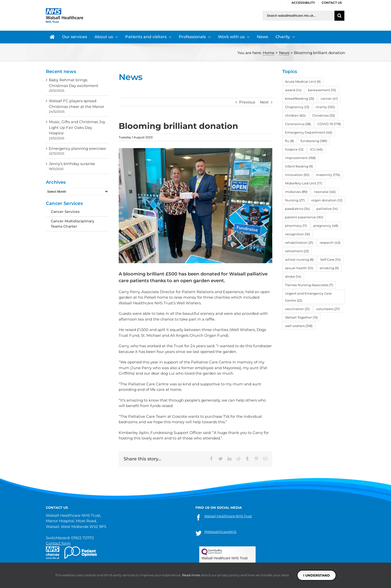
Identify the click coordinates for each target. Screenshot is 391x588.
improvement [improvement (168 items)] (300, 158)
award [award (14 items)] (293, 90)
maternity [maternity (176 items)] (328, 175)
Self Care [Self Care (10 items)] (330, 259)
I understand (317, 575)
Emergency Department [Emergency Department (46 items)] (309, 132)
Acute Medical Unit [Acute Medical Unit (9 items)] (303, 82)
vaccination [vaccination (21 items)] (297, 309)
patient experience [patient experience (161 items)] (304, 217)
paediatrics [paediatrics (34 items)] (297, 209)
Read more (191, 575)
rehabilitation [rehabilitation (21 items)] (299, 243)
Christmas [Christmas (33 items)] (324, 115)
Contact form (58, 543)
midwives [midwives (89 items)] (296, 192)
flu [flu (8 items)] (290, 141)
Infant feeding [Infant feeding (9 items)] (299, 166)
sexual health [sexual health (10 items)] (299, 268)
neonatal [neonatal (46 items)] (325, 192)
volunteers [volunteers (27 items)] (328, 309)
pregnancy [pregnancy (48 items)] (326, 226)
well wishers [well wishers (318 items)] (299, 326)
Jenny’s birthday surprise (72, 164)
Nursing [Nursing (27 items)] (295, 200)
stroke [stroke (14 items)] (293, 276)
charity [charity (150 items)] (325, 107)
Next (264, 102)
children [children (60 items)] (295, 115)
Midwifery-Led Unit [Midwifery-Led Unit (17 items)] (304, 183)
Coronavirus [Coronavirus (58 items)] (298, 124)
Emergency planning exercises (77, 148)
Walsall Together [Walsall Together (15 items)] (301, 317)
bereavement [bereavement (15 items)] (322, 90)
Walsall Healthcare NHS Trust (228, 516)
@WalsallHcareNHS (220, 532)
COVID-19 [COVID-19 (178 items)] (329, 124)
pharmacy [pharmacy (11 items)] (296, 226)
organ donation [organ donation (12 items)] (327, 200)
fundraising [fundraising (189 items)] (314, 141)
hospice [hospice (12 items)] (294, 149)
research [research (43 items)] (330, 243)
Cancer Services (65, 212)
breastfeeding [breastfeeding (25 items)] (300, 98)
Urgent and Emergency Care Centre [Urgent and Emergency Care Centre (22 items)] (308, 297)
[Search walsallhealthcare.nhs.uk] (298, 16)
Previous (247, 102)
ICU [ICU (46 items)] (316, 149)
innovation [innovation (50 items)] (297, 175)
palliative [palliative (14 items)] (327, 209)
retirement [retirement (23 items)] (297, 251)
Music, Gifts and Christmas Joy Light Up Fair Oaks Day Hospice (77, 127)
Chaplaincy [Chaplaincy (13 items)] (297, 107)
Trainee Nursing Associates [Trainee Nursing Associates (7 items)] (309, 285)
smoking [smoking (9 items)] (329, 268)
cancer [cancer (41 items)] (329, 98)
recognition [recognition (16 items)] (297, 234)
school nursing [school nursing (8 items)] (299, 259)
